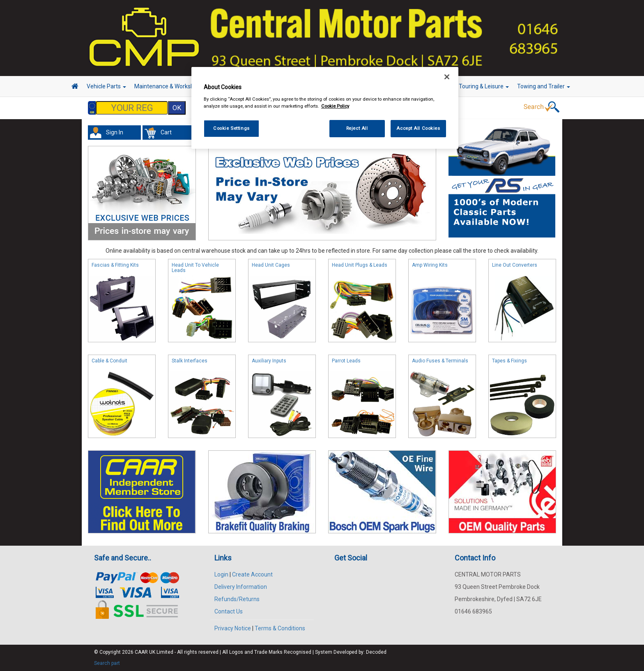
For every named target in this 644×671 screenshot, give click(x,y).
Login (221, 574)
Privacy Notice (233, 628)
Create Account (252, 574)
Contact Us (229, 611)
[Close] (447, 77)
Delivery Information (241, 587)
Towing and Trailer (544, 86)
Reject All (357, 128)
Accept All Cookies (418, 128)
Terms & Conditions (280, 628)
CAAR (141, 652)
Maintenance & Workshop (170, 86)
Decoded (376, 652)
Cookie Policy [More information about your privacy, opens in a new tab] (335, 106)
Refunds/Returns (237, 599)
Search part (107, 663)
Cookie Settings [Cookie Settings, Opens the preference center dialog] (231, 128)
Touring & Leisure (484, 86)
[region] (325, 108)
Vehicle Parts (106, 86)
